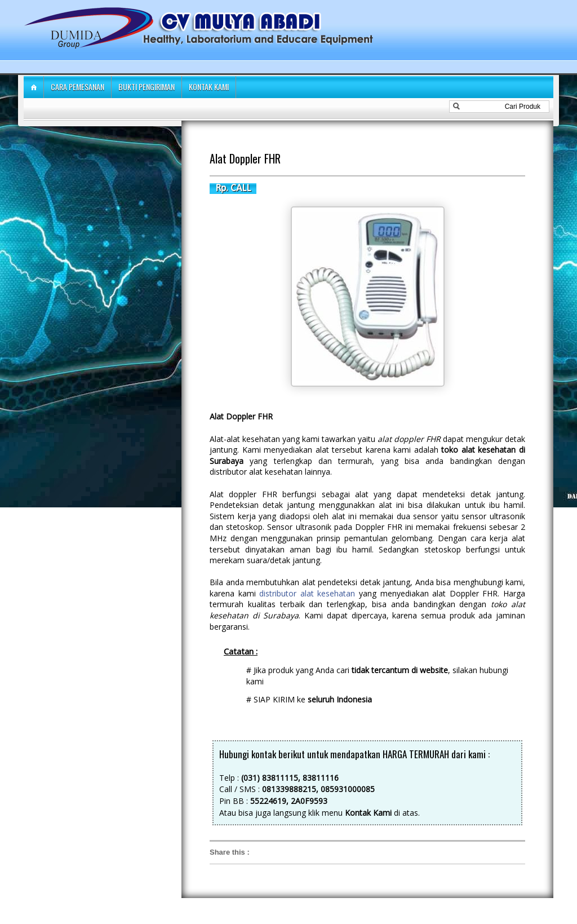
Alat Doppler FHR (245, 158)
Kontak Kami (209, 87)
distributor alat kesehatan (307, 593)
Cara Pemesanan (77, 87)
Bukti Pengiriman (147, 87)
